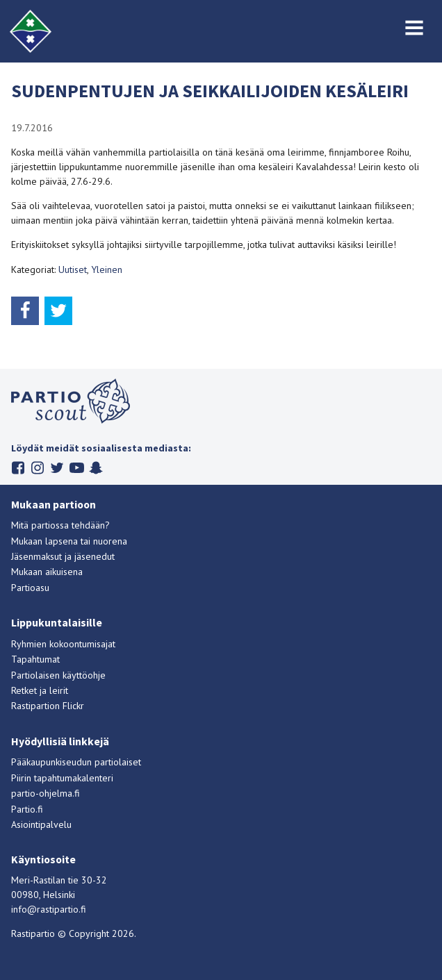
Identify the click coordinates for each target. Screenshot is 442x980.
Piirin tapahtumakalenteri (62, 778)
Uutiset (73, 269)
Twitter (57, 468)
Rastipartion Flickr (48, 706)
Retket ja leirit (40, 690)
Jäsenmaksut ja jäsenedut (63, 556)
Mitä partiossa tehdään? (60, 525)
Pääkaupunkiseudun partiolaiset (76, 762)
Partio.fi (27, 809)
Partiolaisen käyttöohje (58, 675)
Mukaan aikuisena (47, 572)
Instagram (38, 468)
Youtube (77, 468)
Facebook (18, 468)
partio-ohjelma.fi (46, 793)
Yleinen (107, 269)
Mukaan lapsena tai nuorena (69, 541)
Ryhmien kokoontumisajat (63, 644)
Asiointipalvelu (41, 824)
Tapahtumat (35, 659)
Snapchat (96, 468)
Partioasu (30, 588)
